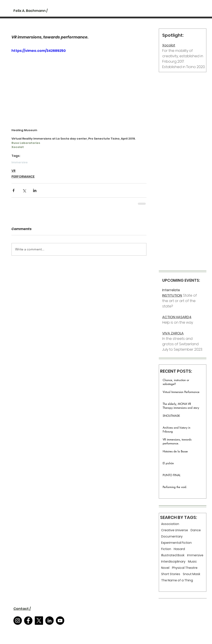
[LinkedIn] (49, 621)
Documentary (172, 537)
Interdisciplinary (173, 562)
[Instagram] (18, 621)
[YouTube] (60, 621)
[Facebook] (28, 621)
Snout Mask (192, 574)
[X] (39, 621)
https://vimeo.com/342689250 (39, 51)
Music (192, 562)
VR (14, 171)
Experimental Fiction (176, 543)
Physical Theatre (185, 568)
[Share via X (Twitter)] (24, 190)
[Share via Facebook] (14, 190)
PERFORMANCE (23, 177)
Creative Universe (175, 530)
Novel (165, 568)
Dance (196, 530)
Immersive (20, 162)
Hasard (179, 549)
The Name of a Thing (177, 580)
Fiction (166, 549)
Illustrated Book (173, 555)
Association (170, 524)
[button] (22, 609)
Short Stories (171, 574)
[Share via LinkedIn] (35, 190)
